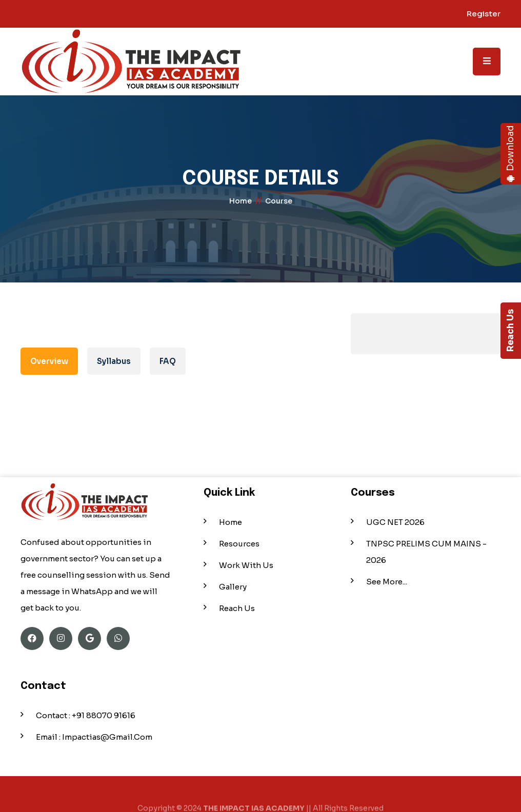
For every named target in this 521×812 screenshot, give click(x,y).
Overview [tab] (49, 361)
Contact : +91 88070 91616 (86, 715)
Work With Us (246, 565)
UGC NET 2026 (395, 522)
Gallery (233, 587)
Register (484, 14)
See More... (387, 582)
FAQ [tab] (168, 361)
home (241, 201)
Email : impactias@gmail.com (94, 737)
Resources (239, 544)
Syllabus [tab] (114, 361)
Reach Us (510, 331)
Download (510, 154)
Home (231, 522)
